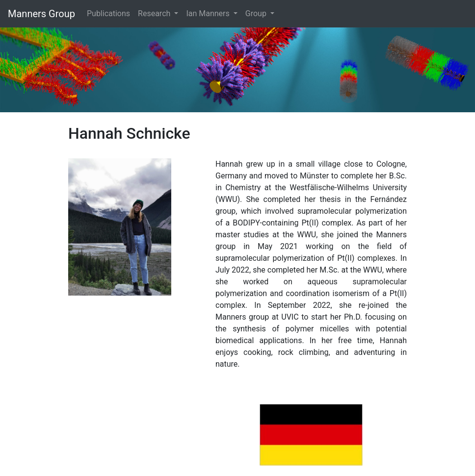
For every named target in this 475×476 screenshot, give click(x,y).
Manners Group (41, 14)
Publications (108, 13)
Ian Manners (209, 13)
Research (155, 13)
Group (257, 13)
